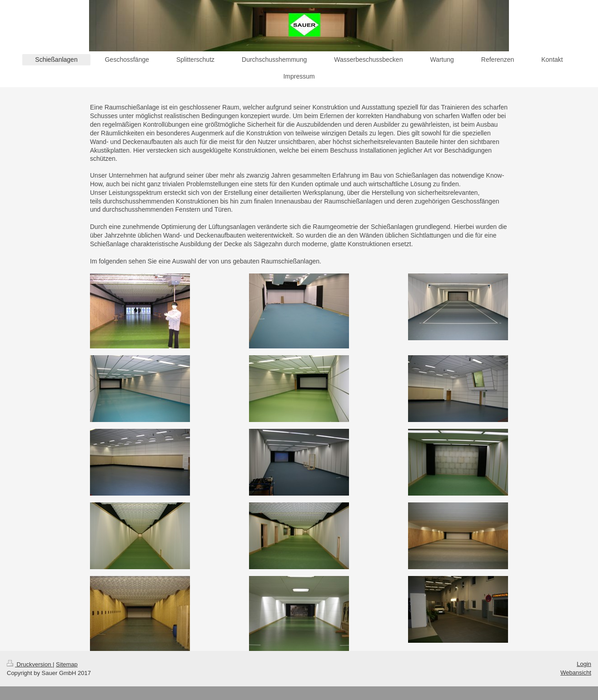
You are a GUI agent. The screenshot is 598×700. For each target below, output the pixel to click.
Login (584, 664)
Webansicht (576, 673)
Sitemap (67, 664)
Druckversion (30, 664)
